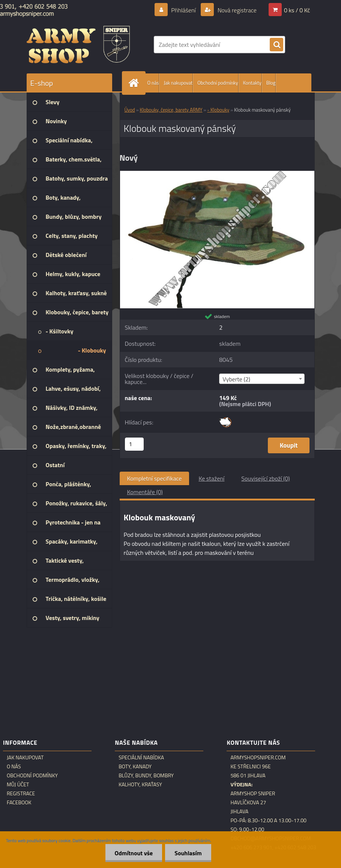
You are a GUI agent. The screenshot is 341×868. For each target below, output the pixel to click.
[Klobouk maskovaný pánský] (217, 174)
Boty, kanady (135, 766)
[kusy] (134, 444)
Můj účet (18, 784)
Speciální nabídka (141, 757)
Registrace (21, 793)
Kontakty (252, 83)
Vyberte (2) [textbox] (236, 379)
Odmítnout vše (134, 853)
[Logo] (78, 45)
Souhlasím (188, 853)
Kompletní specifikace (155, 478)
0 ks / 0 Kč (297, 10)
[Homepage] (135, 83)
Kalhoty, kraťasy (140, 784)
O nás (153, 83)
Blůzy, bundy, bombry (146, 775)
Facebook (19, 802)
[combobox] (262, 379)
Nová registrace (236, 10)
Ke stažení (211, 478)
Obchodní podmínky (218, 83)
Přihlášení (184, 10)
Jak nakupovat (178, 83)
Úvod (130, 110)
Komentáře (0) (145, 492)
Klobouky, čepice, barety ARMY (171, 110)
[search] (276, 45)
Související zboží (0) (265, 478)
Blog (271, 83)
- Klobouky (218, 110)
